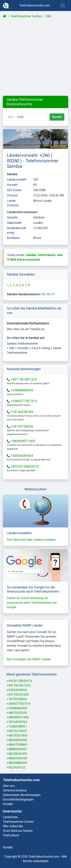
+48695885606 (17, 763)
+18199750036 (22, 427)
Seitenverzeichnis (15, 790)
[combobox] (11, 117)
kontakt (8, 847)
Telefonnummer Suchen (26, 16)
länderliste (10, 817)
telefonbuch (11, 835)
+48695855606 (17, 740)
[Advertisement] (35, 57)
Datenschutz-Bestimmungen (22, 795)
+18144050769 (22, 412)
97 (53, 294)
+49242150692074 (25, 467)
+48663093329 (17, 758)
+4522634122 (16, 767)
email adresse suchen (18, 831)
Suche (57, 117)
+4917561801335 (24, 379)
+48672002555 (17, 713)
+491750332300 (18, 695)
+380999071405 (23, 441)
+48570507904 (17, 736)
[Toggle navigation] (63, 5)
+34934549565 (22, 456)
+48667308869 (17, 745)
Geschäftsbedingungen (18, 799)
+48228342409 (17, 754)
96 (48, 294)
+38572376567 (17, 731)
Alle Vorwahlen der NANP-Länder (29, 659)
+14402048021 (17, 726)
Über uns (9, 786)
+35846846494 (22, 390)
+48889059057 (17, 749)
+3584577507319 (24, 401)
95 (44, 294)
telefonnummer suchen (18, 822)
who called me (13, 826)
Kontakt (8, 804)
